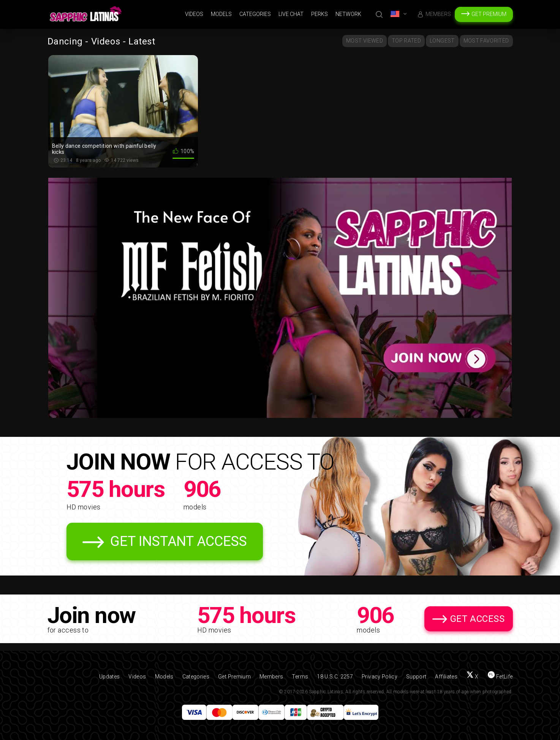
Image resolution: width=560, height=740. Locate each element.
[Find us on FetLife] (500, 677)
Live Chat (291, 14)
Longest (442, 41)
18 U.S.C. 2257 (335, 677)
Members (438, 14)
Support (416, 677)
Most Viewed (365, 41)
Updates (109, 677)
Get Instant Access (179, 541)
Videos (194, 14)
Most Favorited (486, 41)
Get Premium (489, 14)
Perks (320, 14)
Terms (300, 677)
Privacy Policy (380, 677)
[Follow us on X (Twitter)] (472, 677)
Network (348, 14)
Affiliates (446, 677)
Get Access (478, 619)
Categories (255, 14)
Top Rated (406, 41)
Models (221, 14)
